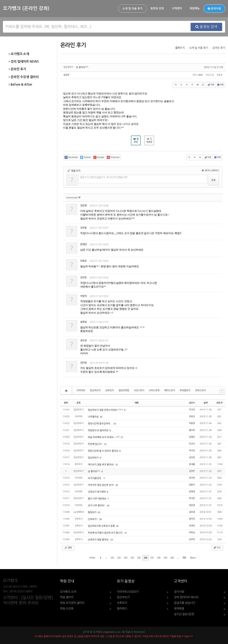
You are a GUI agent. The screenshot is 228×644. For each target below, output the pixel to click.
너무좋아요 (94, 417)
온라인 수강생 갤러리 (24, 77)
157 (152, 558)
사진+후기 (139, 390)
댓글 (217, 206)
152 (119, 558)
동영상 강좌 (157, 8)
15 (99, 512)
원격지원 (214, 9)
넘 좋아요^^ (82, 67)
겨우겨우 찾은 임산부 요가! (101, 485)
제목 (137, 403)
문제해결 (179, 609)
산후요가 (110, 390)
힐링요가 (92, 512)
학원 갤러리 (67, 597)
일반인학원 (124, 390)
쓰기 (217, 548)
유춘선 (192, 416)
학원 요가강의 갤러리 (72, 603)
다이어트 (81, 390)
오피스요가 (200, 390)
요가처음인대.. (95, 478)
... (106, 558)
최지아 (192, 410)
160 (172, 558)
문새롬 (192, 464)
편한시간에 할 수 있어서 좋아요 (103, 451)
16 (117, 485)
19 (117, 526)
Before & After (20, 85)
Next (193, 558)
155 (139, 558)
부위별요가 (185, 390)
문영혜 (192, 492)
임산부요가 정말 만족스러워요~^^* (106, 410)
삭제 (220, 85)
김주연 (192, 539)
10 (101, 417)
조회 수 (220, 403)
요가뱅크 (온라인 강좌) (26, 8)
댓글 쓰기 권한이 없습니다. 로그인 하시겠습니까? (104, 177)
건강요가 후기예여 (97, 492)
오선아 (192, 444)
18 (108, 506)
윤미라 (192, 519)
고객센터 (177, 8)
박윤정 (192, 423)
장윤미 (192, 485)
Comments (73, 198)
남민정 (192, 457)
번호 (66, 403)
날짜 (206, 403)
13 (112, 540)
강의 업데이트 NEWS (24, 62)
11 (105, 444)
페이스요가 (170, 390)
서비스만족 (154, 390)
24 (101, 519)
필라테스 (122, 609)
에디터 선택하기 (210, 171)
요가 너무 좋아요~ (97, 506)
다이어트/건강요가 (128, 592)
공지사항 (179, 592)
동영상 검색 (206, 27)
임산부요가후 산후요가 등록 (102, 526)
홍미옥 (192, 430)
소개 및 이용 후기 (132, 9)
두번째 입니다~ (96, 444)
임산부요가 (95, 390)
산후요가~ (93, 519)
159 (165, 558)
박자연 (192, 498)
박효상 (192, 533)
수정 (210, 85)
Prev (92, 558)
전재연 (192, 526)
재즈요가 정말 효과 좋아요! (101, 465)
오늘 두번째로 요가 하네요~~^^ (104, 437)
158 (159, 558)
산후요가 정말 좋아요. (99, 540)
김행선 (192, 437)
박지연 (192, 451)
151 (112, 558)
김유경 (192, 512)
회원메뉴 (195, 8)
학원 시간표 (67, 609)
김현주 (66, 75)
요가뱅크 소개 (19, 54)
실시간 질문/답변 (184, 614)
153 (126, 558)
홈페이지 (180, 48)
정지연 (192, 478)
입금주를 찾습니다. (185, 603)
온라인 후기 (17, 69)
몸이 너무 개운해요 (97, 499)
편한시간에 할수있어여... (100, 424)
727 (184, 558)
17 (122, 437)
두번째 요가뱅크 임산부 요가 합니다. (106, 533)
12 (115, 424)
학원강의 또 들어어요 (98, 430)
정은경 (192, 505)
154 (132, 558)
